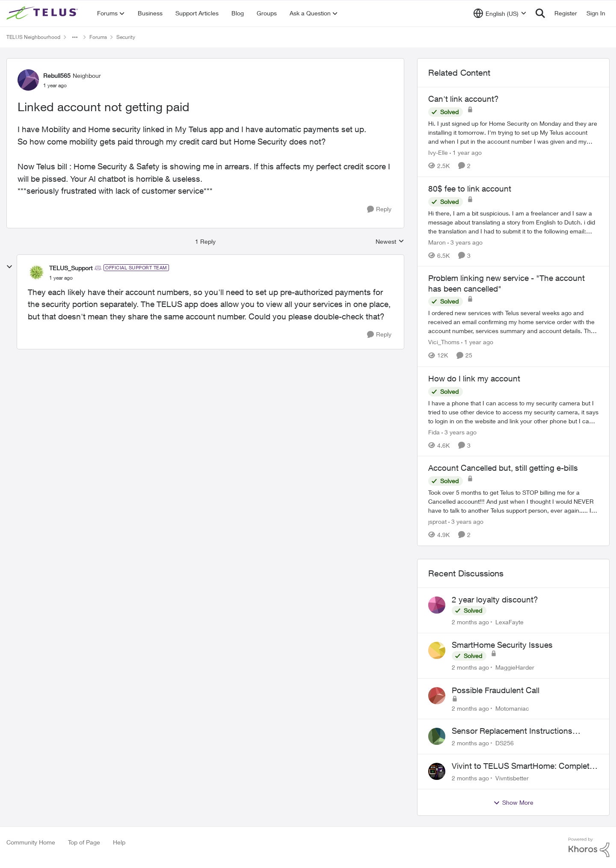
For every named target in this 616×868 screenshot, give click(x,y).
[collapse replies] (9, 267)
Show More (513, 803)
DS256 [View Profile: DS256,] (505, 743)
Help (119, 842)
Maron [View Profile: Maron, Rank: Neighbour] (437, 242)
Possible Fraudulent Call (496, 690)
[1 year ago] (466, 152)
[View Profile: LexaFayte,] (437, 605)
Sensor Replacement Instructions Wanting (512, 731)
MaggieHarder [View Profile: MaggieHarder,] (515, 667)
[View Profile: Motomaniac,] (437, 696)
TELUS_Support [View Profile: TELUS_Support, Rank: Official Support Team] (71, 268)
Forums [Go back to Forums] (98, 37)
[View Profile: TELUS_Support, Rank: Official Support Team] (36, 272)
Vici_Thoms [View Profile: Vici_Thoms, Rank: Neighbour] (444, 342)
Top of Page (84, 842)
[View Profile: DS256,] (437, 736)
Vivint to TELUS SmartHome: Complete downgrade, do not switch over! (523, 766)
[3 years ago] (465, 242)
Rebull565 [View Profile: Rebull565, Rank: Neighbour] (57, 75)
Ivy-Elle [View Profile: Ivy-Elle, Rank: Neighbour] (438, 152)
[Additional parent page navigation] (75, 37)
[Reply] (379, 209)
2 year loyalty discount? (495, 599)
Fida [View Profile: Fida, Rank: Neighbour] (434, 432)
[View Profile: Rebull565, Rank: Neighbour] (28, 80)
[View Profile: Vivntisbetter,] (437, 771)
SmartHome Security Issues (502, 645)
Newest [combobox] (390, 242)
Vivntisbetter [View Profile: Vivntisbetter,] (512, 778)
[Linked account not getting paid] (61, 278)
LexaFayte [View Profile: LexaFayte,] (509, 622)
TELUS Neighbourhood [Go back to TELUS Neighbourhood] (33, 37)
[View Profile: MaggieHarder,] (437, 650)
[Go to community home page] (43, 13)
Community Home (31, 842)
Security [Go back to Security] (126, 37)
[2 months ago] (470, 622)
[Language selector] (500, 13)
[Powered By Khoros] (589, 847)
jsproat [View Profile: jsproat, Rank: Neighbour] (437, 521)
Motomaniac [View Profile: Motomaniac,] (512, 708)
